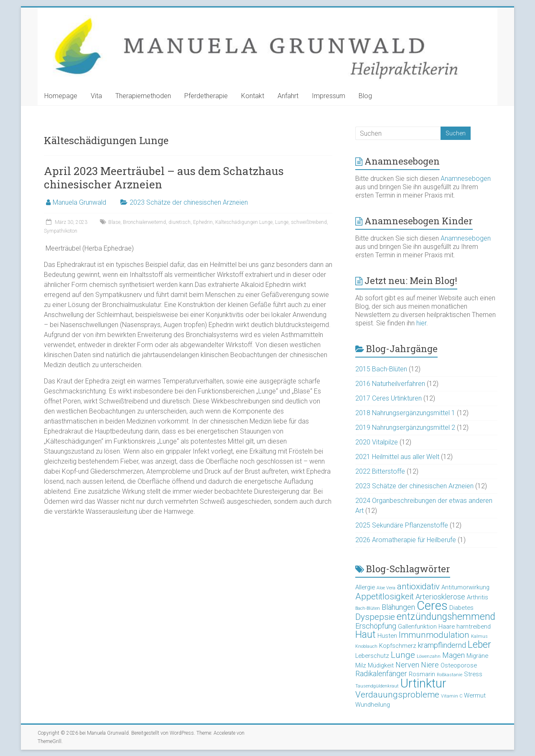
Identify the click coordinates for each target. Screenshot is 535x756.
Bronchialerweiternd (144, 222)
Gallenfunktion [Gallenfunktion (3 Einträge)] (417, 627)
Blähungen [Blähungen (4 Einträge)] (398, 607)
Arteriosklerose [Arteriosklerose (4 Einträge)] (440, 597)
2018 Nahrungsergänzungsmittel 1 (405, 413)
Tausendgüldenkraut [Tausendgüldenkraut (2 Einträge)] (377, 686)
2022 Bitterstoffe (380, 471)
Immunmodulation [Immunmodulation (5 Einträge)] (434, 635)
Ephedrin (203, 222)
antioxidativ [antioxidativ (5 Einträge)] (418, 586)
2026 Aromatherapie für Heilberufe (406, 540)
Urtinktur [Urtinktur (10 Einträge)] (423, 683)
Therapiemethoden (143, 96)
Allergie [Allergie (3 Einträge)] (365, 587)
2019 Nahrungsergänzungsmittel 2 (405, 427)
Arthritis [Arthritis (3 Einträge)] (478, 597)
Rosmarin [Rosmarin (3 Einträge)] (422, 674)
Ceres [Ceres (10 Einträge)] (432, 606)
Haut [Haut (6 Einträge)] (366, 635)
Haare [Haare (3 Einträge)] (447, 627)
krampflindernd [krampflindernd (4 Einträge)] (442, 645)
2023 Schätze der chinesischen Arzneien (189, 202)
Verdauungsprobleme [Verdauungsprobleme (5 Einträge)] (397, 695)
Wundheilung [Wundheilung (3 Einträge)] (373, 705)
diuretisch (180, 222)
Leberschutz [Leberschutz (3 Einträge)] (372, 656)
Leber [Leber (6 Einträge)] (479, 645)
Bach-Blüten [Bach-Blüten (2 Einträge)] (368, 608)
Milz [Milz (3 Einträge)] (361, 665)
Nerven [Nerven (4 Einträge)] (407, 665)
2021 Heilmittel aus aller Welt (397, 457)
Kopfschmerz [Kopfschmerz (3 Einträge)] (398, 646)
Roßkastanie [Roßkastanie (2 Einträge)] (450, 675)
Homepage (61, 96)
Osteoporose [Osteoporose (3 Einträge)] (459, 665)
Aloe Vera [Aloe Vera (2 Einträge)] (386, 588)
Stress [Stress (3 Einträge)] (473, 674)
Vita (96, 96)
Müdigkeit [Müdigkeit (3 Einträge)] (381, 665)
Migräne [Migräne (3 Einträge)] (477, 656)
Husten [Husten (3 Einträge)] (387, 636)
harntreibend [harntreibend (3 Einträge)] (474, 627)
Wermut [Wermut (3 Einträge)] (475, 695)
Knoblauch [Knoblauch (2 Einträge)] (366, 646)
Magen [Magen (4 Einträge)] (453, 655)
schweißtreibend (309, 222)
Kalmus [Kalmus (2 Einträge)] (479, 636)
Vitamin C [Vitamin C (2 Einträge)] (452, 696)
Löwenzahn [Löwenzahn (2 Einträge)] (429, 656)
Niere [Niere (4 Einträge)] (430, 665)
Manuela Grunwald (79, 202)
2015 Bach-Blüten (381, 369)
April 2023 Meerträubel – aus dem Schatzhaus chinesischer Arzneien (164, 178)
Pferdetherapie (206, 96)
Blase (114, 222)
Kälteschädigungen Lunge (244, 222)
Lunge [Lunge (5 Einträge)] (403, 655)
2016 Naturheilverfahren (390, 384)
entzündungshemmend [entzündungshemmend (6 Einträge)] (446, 617)
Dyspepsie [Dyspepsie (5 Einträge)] (375, 617)
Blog (365, 96)
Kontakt (253, 96)
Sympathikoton (61, 231)
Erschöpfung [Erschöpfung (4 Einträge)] (376, 626)
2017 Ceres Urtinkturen (389, 398)
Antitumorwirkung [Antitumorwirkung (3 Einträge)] (465, 587)
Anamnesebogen (466, 179)
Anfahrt (288, 96)
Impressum (329, 96)
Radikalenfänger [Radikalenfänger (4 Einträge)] (381, 674)
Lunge (282, 222)
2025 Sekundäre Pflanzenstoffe (402, 525)
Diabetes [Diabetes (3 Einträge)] (461, 608)
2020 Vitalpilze (377, 442)
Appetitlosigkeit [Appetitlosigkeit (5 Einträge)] (385, 596)
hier (421, 323)
